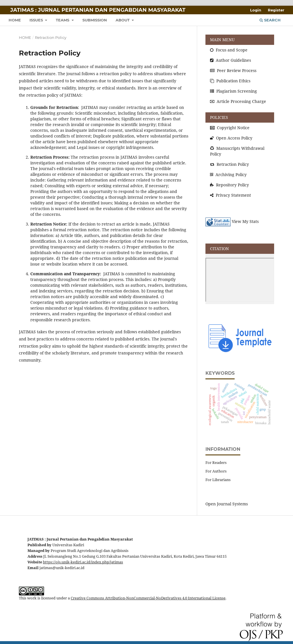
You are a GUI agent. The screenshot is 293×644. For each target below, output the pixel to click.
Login (256, 10)
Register (276, 10)
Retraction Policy (229, 164)
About (123, 20)
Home (25, 37)
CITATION (219, 249)
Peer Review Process (233, 70)
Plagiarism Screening (233, 91)
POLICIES (219, 117)
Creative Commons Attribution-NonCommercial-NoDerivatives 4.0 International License (148, 598)
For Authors (216, 471)
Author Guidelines (230, 60)
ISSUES (37, 20)
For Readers (216, 462)
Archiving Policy (228, 175)
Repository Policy (229, 185)
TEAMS (63, 20)
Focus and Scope (229, 50)
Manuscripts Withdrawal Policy (237, 151)
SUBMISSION (95, 20)
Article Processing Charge (238, 101)
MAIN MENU (222, 40)
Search (270, 20)
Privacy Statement (230, 195)
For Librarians (218, 480)
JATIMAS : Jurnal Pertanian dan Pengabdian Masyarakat (98, 10)
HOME (15, 20)
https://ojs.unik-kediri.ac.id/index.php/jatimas (83, 562)
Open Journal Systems (227, 504)
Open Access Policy (231, 138)
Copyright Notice (230, 128)
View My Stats (245, 222)
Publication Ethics (230, 81)
